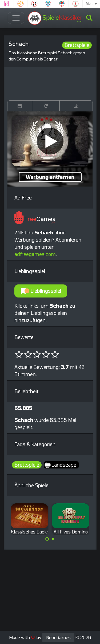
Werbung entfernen (50, 177)
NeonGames (58, 637)
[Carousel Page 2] (53, 539)
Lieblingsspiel (41, 291)
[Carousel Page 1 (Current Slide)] (47, 539)
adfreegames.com (35, 254)
